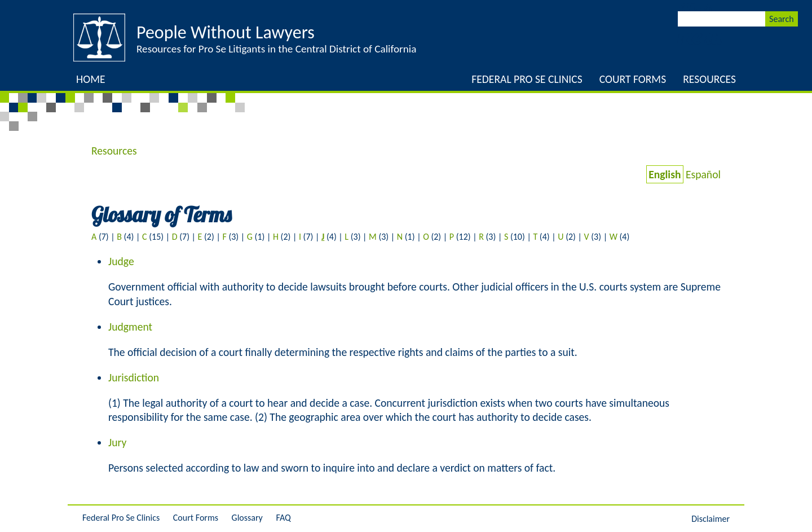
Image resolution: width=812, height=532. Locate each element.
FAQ (283, 518)
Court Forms (633, 79)
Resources (709, 79)
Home (91, 79)
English (665, 174)
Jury (117, 442)
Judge (121, 261)
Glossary (247, 518)
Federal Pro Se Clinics (527, 79)
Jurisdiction (134, 377)
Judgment (130, 327)
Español (703, 174)
